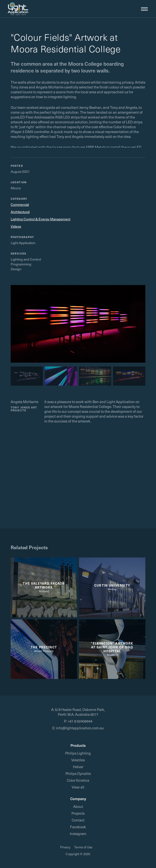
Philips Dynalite (78, 773)
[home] (18, 9)
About (78, 806)
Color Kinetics (78, 780)
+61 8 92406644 (80, 721)
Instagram (78, 834)
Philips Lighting (78, 753)
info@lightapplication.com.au (80, 728)
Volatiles (78, 760)
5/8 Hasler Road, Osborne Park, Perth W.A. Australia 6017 (80, 712)
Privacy (65, 847)
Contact (78, 820)
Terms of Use (83, 847)
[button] (142, 9)
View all (78, 787)
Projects (78, 813)
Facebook (78, 827)
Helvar (78, 767)
